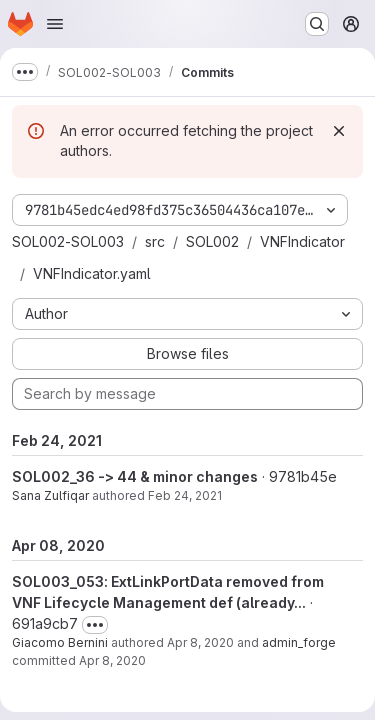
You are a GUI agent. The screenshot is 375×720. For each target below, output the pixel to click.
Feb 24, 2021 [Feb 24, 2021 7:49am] (185, 495)
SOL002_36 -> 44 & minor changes (135, 476)
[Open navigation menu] (55, 24)
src (155, 241)
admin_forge (299, 642)
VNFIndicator (302, 241)
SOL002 (212, 241)
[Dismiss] (339, 131)
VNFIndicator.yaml (92, 273)
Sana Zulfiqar (50, 495)
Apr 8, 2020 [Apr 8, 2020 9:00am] (200, 642)
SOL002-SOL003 (68, 241)
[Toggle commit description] (95, 625)
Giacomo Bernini (60, 642)
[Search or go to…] (317, 24)
